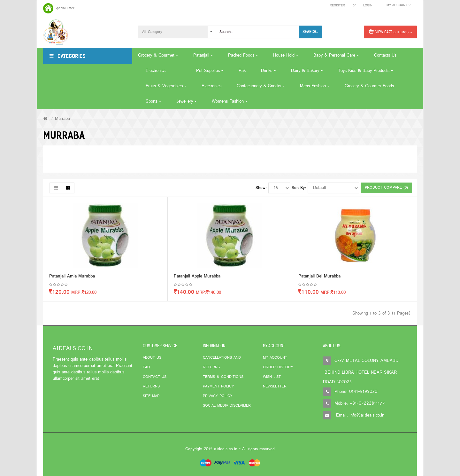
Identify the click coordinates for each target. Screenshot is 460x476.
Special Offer (64, 8)
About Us (152, 358)
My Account (275, 358)
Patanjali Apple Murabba (197, 277)
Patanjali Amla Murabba (72, 277)
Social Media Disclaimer (227, 406)
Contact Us (155, 377)
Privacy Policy (218, 396)
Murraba (62, 119)
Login (368, 6)
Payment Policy (218, 386)
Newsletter (275, 386)
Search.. (310, 32)
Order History (278, 367)
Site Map (151, 396)
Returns (151, 386)
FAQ (146, 367)
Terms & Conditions (223, 377)
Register (337, 6)
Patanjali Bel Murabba (319, 277)
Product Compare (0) (386, 188)
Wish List (272, 377)
